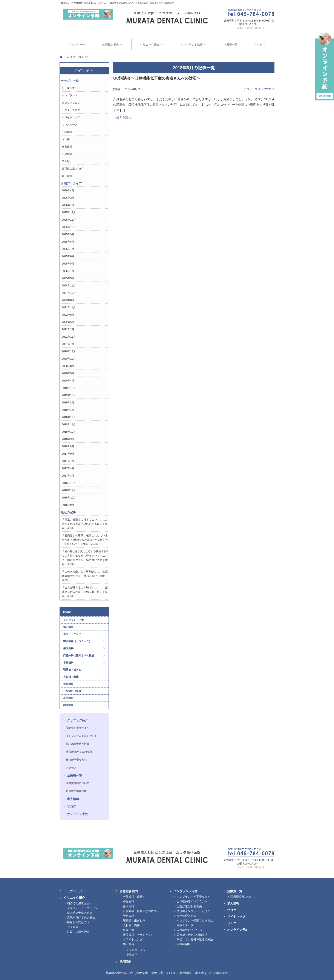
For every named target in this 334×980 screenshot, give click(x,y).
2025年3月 (68, 278)
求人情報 (73, 799)
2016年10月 (69, 498)
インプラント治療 (74, 620)
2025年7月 (68, 249)
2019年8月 (68, 403)
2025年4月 (68, 271)
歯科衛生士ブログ (72, 169)
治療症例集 (184, 944)
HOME (65, 57)
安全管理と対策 (186, 916)
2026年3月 (68, 198)
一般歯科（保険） (74, 691)
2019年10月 (69, 395)
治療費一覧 (75, 775)
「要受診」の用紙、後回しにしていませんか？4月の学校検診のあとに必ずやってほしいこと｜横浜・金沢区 (85, 540)
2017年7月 (68, 461)
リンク (232, 923)
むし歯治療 (68, 88)
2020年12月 (69, 351)
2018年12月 (69, 417)
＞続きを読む (122, 117)
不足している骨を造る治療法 (195, 939)
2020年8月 (68, 366)
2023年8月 (68, 300)
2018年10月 (69, 432)
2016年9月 (68, 505)
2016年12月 (69, 483)
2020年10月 (69, 359)
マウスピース (70, 125)
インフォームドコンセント (81, 736)
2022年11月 (69, 308)
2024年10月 (69, 293)
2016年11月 (69, 490)
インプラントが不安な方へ (193, 897)
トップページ (73, 891)
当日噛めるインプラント (192, 901)
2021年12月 (69, 337)
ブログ (72, 806)
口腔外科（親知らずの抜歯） (80, 655)
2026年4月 (68, 191)
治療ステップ (185, 925)
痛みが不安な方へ (76, 760)
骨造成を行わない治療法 (192, 935)
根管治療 (68, 684)
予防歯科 (67, 132)
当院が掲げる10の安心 (79, 752)
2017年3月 (68, 476)
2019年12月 (69, 388)
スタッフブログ (265, 89)
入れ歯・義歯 (71, 677)
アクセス (71, 768)
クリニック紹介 (78, 720)
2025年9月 (68, 234)
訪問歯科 (68, 705)
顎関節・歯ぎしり (74, 670)
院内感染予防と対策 (78, 744)
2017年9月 (68, 454)
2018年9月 (68, 439)
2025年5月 (68, 264)
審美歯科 (67, 147)
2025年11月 (69, 220)
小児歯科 (67, 154)
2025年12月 (69, 212)
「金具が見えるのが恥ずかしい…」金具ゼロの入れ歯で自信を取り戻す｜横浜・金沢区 (85, 592)
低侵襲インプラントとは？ (193, 911)
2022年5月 (68, 322)
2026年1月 (68, 205)
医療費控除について (78, 783)
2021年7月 (68, 344)
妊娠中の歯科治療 (76, 791)
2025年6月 (68, 256)
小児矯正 (132, 955)
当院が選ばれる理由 (189, 906)
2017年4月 (68, 468)
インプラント (70, 95)
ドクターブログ (71, 110)
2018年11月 (69, 425)
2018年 (77, 57)
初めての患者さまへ (78, 728)
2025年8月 (68, 242)
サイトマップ (236, 917)
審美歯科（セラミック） (77, 641)
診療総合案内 (129, 891)
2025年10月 (69, 227)
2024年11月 (69, 286)
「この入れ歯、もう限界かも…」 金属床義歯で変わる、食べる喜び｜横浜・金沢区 (85, 576)
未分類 (66, 161)
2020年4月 (68, 381)
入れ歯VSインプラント (191, 930)
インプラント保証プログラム (195, 921)
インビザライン (136, 950)
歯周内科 (68, 648)
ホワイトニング (71, 117)
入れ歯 (66, 139)
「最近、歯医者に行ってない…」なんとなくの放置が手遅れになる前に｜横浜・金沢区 (85, 524)
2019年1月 (68, 410)
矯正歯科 (67, 176)
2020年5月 (68, 373)
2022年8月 (68, 315)
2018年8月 (68, 446)
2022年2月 (68, 329)
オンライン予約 (78, 814)
